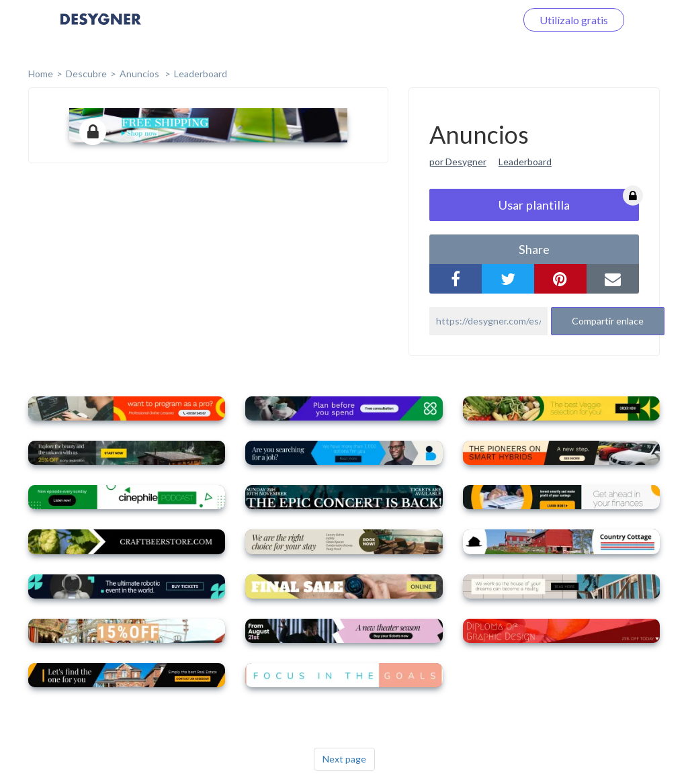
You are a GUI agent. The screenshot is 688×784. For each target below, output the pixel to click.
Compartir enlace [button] (608, 321)
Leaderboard (201, 74)
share (534, 249)
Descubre (86, 74)
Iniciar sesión (469, 20)
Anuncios (140, 74)
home (41, 74)
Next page (344, 759)
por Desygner (458, 162)
